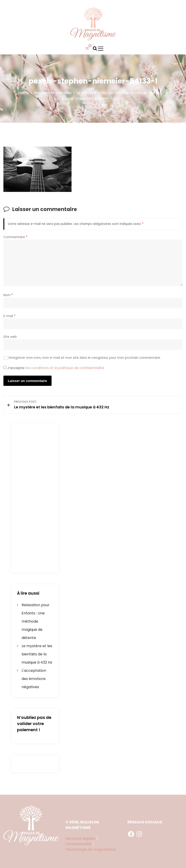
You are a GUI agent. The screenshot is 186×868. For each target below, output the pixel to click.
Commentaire (15, 237)
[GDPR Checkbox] (5, 368)
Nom (8, 295)
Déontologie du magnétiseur (91, 849)
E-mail (9, 316)
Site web (10, 337)
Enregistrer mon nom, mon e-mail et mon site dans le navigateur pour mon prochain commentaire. (85, 358)
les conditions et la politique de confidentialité (65, 368)
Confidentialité (78, 844)
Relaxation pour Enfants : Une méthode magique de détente (36, 621)
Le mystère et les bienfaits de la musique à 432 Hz (37, 654)
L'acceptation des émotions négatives (34, 679)
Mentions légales (80, 839)
